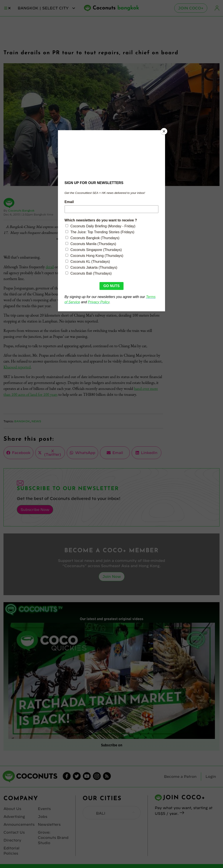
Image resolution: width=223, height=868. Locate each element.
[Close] (164, 131)
